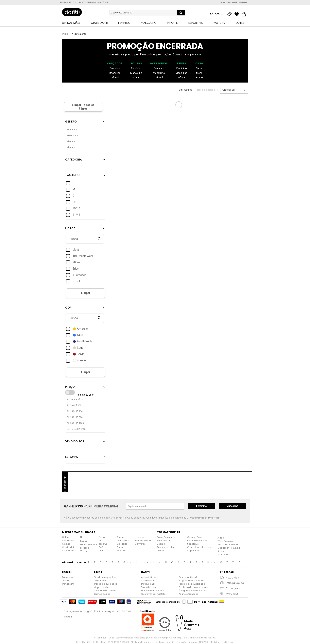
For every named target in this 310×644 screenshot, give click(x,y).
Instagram (68, 584)
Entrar (215, 14)
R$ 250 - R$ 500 (75, 418)
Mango (84, 542)
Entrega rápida (235, 584)
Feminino (115, 69)
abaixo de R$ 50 (75, 400)
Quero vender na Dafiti (154, 595)
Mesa (199, 73)
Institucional (148, 584)
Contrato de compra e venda (195, 588)
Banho (199, 78)
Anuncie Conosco (189, 595)
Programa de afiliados (191, 581)
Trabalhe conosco (151, 588)
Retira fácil (232, 594)
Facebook (68, 578)
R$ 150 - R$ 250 (75, 412)
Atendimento (101, 581)
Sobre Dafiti (147, 581)
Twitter (66, 581)
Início (65, 35)
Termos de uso (102, 595)
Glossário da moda (105, 591)
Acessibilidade (150, 578)
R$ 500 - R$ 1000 (75, 424)
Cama (199, 69)
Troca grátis (233, 589)
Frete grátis (232, 578)
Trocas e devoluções (105, 584)
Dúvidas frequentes (105, 578)
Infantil (115, 78)
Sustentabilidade (188, 578)
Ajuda (221, 538)
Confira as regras (205, 638)
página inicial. (194, 55)
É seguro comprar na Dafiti (194, 591)
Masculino (115, 73)
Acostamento (79, 35)
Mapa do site (101, 588)
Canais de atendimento (233, 2)
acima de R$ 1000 (76, 430)
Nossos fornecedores (153, 591)
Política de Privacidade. (209, 518)
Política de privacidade (192, 584)
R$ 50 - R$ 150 (74, 406)
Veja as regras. (119, 518)
